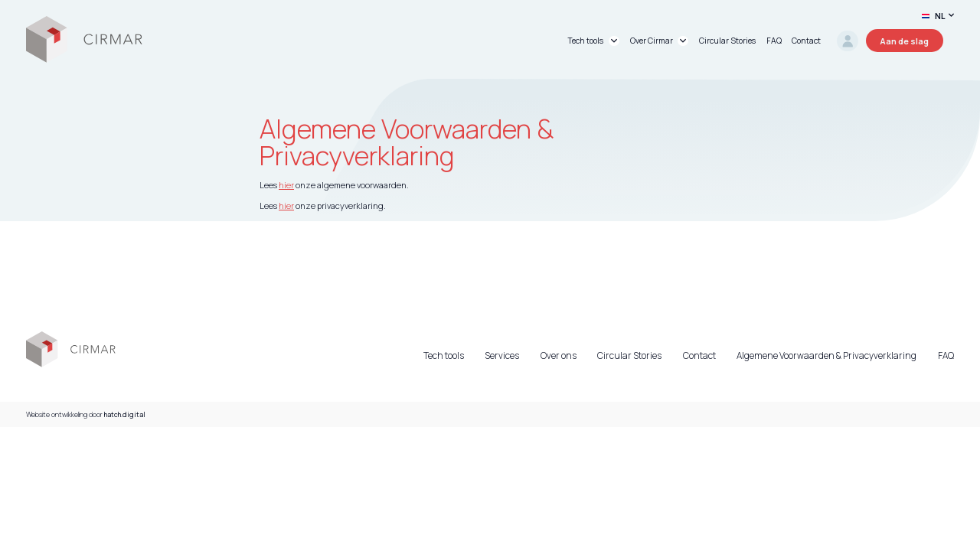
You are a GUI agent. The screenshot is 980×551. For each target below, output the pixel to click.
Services (502, 356)
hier (286, 185)
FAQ (946, 356)
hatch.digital (125, 414)
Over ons (559, 356)
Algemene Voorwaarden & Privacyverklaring (826, 356)
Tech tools (444, 356)
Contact (699, 356)
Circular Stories (629, 356)
